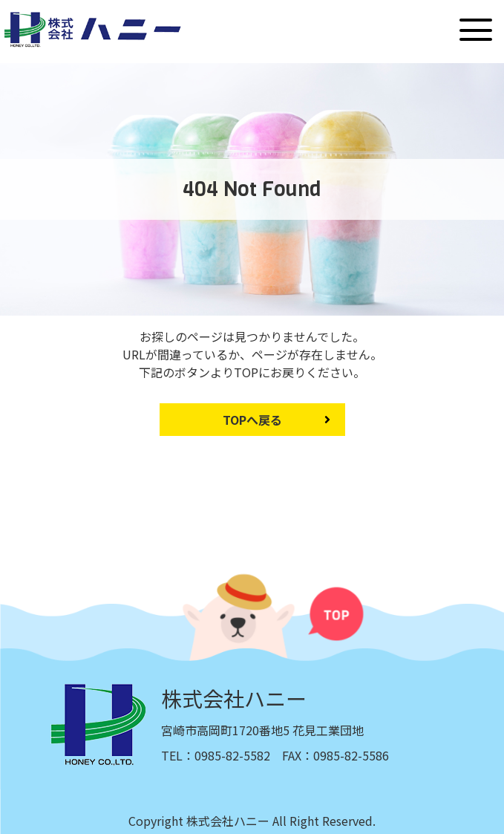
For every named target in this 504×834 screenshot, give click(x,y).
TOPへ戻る (252, 420)
